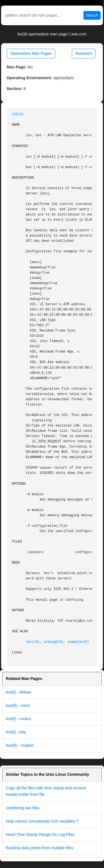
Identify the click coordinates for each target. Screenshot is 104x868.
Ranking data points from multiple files (40, 848)
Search (92, 15)
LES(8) (18, 114)
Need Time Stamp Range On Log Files (40, 834)
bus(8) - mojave (20, 745)
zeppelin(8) (78, 642)
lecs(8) (33, 642)
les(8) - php (16, 732)
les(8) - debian (19, 692)
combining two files (23, 808)
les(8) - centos (18, 719)
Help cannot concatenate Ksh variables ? (42, 821)
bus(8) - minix (18, 705)
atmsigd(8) (53, 642)
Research (84, 53)
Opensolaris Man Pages (31, 53)
